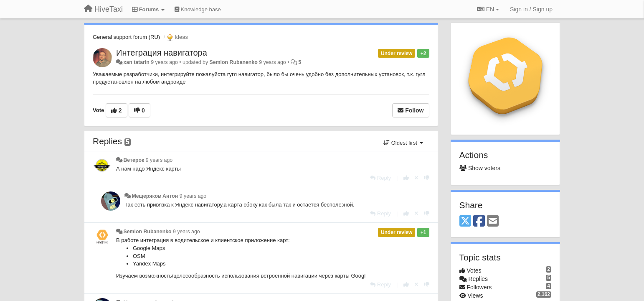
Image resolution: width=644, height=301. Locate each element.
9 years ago (159, 160)
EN (488, 9)
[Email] (493, 221)
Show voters (480, 168)
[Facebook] (479, 221)
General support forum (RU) (126, 37)
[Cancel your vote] (416, 178)
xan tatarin (136, 62)
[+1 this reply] (406, 178)
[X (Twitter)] (465, 221)
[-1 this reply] (427, 178)
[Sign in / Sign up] (531, 9)
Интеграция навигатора (162, 53)
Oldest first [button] (403, 143)
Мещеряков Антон (155, 196)
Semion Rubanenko (234, 62)
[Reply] (380, 178)
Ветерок (134, 160)
